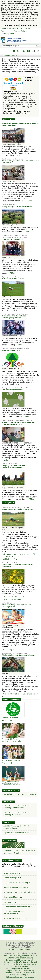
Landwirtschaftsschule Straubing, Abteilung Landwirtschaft (17, 807)
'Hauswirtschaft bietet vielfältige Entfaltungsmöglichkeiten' (14, 317)
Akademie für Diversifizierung (17, 883)
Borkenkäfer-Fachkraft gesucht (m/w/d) (20, 794)
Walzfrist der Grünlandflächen (13, 278)
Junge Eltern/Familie (13, 873)
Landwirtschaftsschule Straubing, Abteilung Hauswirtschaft (17, 814)
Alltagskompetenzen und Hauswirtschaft (14, 913)
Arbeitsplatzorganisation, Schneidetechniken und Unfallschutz (20, 162)
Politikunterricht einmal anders (14, 239)
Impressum (25, 29)
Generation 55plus (12, 878)
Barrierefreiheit (20, 31)
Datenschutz (6, 31)
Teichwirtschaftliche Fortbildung (18, 907)
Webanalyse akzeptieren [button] (29, 25)
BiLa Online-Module (13, 897)
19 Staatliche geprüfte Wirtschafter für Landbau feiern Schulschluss (20, 125)
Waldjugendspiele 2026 (11, 350)
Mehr (20, 155)
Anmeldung (8, 649)
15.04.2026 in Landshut (13, 596)
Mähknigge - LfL (10, 559)
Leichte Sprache (8, 34)
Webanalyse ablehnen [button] (12, 25)
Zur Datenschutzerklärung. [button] (26, 21)
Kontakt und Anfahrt (10, 29)
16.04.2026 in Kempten (13, 599)
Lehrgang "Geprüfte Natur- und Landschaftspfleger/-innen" (14, 466)
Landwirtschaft (11, 902)
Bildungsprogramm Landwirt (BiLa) (19, 892)
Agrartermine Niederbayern (16, 833)
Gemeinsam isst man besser (12, 390)
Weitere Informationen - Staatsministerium (20, 695)
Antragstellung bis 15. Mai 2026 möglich (17, 206)
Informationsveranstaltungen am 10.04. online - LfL (19, 555)
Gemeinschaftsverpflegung (16, 887)
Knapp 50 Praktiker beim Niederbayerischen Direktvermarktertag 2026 (18, 423)
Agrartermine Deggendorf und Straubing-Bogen (16, 827)
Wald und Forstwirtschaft (15, 919)
